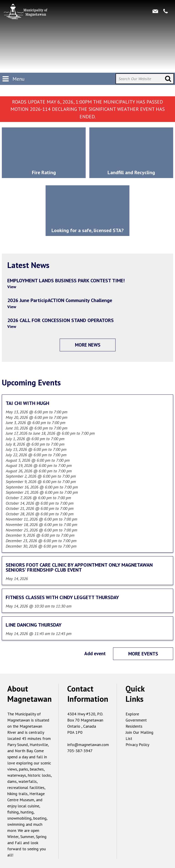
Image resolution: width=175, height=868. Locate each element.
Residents (134, 726)
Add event (95, 653)
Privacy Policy (137, 745)
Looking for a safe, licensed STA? (87, 230)
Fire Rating (44, 172)
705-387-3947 (80, 751)
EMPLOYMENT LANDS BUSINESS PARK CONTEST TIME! (66, 280)
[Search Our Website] (145, 79)
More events (143, 654)
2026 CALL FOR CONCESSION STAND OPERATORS (60, 320)
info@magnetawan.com (88, 745)
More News (88, 345)
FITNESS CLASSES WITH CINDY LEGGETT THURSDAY (62, 597)
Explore (132, 714)
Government (136, 720)
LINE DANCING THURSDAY (34, 625)
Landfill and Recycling (131, 172)
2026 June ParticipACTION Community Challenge (60, 300)
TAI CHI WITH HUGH (27, 403)
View (12, 287)
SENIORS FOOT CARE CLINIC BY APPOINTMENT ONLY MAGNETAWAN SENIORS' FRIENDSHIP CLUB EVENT (79, 567)
